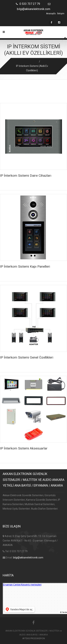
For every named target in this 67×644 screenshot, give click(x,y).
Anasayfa (51, 14)
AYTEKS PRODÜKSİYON (34, 638)
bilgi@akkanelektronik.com (28, 558)
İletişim (61, 14)
